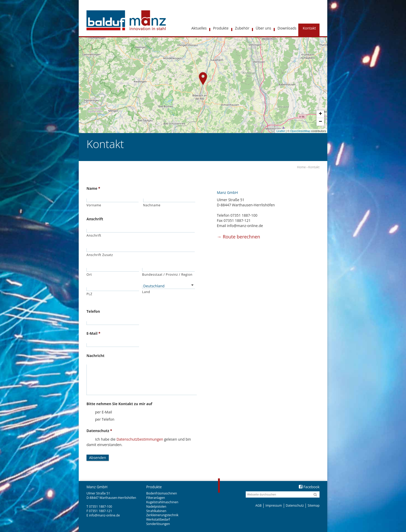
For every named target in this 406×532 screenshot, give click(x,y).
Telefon (93, 311)
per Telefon (105, 419)
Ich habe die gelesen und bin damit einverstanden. (139, 442)
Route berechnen (239, 237)
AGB (258, 505)
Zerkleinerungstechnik (162, 515)
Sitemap (314, 505)
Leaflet (281, 131)
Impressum (274, 505)
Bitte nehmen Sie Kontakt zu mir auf (119, 404)
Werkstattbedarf (158, 519)
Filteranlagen (156, 498)
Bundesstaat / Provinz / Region (167, 275)
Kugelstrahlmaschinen (162, 502)
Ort (89, 275)
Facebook (309, 487)
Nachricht (95, 356)
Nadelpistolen (156, 507)
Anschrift (95, 219)
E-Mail (93, 333)
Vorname (94, 205)
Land (146, 292)
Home (301, 167)
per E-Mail (104, 412)
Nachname (152, 205)
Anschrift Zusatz (100, 255)
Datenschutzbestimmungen (140, 439)
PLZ (89, 294)
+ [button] (320, 114)
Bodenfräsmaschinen (162, 493)
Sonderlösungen (158, 524)
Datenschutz (99, 431)
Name (93, 188)
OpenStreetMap (300, 131)
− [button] (320, 122)
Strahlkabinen (156, 511)
